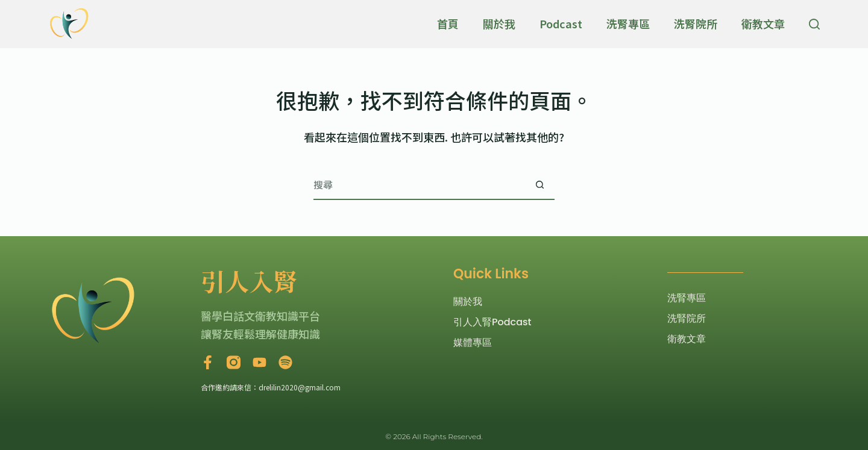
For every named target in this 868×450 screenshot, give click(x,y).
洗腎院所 (696, 23)
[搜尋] (814, 24)
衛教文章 (763, 23)
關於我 (499, 23)
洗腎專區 (628, 23)
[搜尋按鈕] (539, 185)
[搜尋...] (419, 185)
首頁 (448, 23)
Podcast (561, 23)
